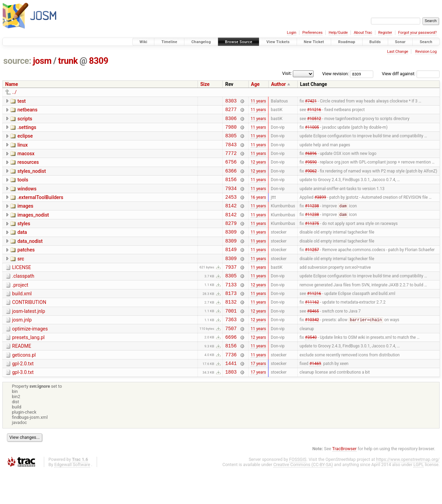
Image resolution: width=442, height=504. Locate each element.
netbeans (27, 111)
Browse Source (239, 42)
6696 (231, 366)
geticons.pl (24, 385)
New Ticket (314, 42)
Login (292, 33)
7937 (231, 288)
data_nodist (30, 258)
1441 (231, 395)
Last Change (398, 52)
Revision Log (426, 52)
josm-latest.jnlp (29, 336)
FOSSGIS (298, 492)
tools (23, 189)
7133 (231, 307)
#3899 (320, 209)
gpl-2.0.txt (23, 395)
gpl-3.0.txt (23, 404)
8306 (231, 121)
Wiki (143, 42)
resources (28, 169)
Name (12, 84)
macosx (26, 160)
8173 (231, 317)
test (21, 101)
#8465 (313, 336)
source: (17, 61)
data (22, 248)
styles (24, 238)
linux (22, 150)
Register (385, 33)
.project (20, 307)
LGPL (419, 498)
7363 (231, 346)
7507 (231, 356)
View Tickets (278, 42)
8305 (231, 141)
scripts (25, 121)
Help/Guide (338, 33)
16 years (258, 209)
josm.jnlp (22, 346)
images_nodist (33, 228)
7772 (231, 160)
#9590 (311, 170)
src (21, 277)
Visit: (287, 73)
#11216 (314, 111)
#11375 (312, 239)
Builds (375, 42)
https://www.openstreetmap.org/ (408, 492)
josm (42, 61)
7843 (231, 151)
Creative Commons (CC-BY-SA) (303, 498)
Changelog (201, 42)
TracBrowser (344, 482)
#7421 (311, 101)
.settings (27, 130)
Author (278, 84)
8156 (231, 190)
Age (255, 84)
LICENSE (22, 287)
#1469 (315, 395)
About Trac (363, 33)
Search (426, 42)
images (25, 218)
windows (27, 199)
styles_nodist (31, 179)
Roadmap (347, 42)
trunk (68, 61)
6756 (231, 170)
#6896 (311, 160)
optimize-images (30, 356)
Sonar (400, 42)
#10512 (314, 121)
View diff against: (411, 74)
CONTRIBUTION (29, 326)
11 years (258, 101)
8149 (231, 268)
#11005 (312, 131)
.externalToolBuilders (40, 209)
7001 (231, 337)
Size (205, 84)
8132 (231, 327)
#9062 (311, 180)
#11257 (312, 268)
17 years (258, 395)
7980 (231, 131)
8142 (231, 219)
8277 (231, 111)
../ (14, 92)
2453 (231, 209)
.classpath (23, 297)
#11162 (312, 327)
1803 (231, 405)
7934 (231, 200)
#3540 (311, 366)
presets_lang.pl (28, 365)
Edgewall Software (72, 498)
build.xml (22, 316)
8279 (231, 239)
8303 (231, 102)
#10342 (312, 347)
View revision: (335, 74)
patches (26, 267)
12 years (258, 170)
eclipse (25, 140)
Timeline (169, 42)
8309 (99, 61)
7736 (231, 386)
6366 (231, 180)
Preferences (312, 33)
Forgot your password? (417, 33)
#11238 (312, 219)
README (22, 375)
